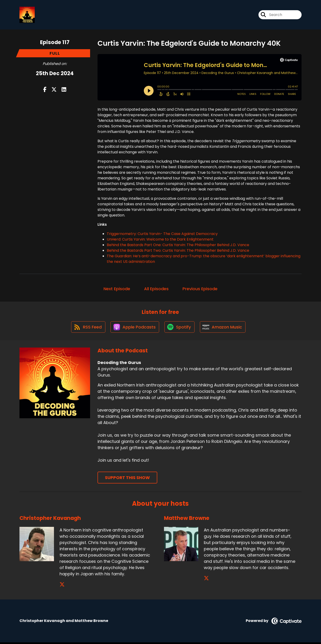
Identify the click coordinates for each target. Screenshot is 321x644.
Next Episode (117, 289)
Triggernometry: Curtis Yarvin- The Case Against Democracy (162, 234)
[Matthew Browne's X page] (206, 580)
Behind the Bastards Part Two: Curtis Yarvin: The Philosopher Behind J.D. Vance (178, 251)
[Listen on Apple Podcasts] (134, 328)
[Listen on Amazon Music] (224, 328)
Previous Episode (200, 289)
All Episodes (156, 289)
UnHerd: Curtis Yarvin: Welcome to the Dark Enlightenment (160, 240)
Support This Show (127, 479)
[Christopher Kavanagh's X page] (62, 586)
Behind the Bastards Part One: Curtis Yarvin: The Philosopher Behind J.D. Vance (178, 246)
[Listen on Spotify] (180, 328)
